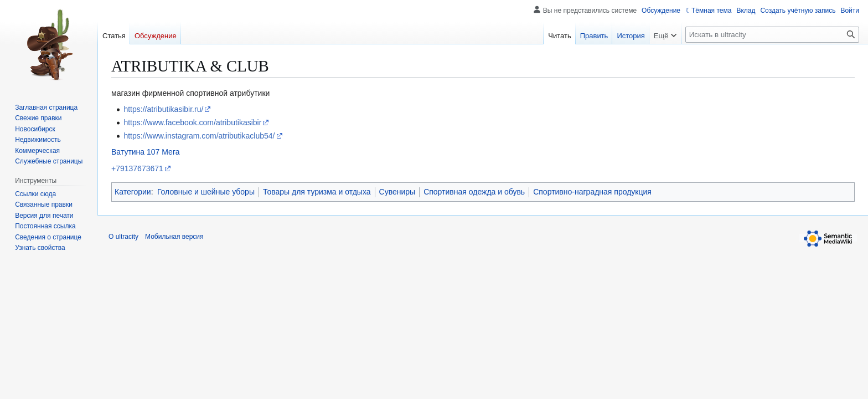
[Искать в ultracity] (772, 35)
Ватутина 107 (135, 152)
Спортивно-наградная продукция (592, 192)
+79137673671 (137, 168)
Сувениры (397, 192)
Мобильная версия (174, 237)
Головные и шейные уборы (206, 192)
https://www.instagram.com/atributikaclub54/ (199, 136)
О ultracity (123, 237)
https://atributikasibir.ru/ (163, 109)
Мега (170, 152)
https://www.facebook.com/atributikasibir (192, 122)
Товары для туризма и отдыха (317, 192)
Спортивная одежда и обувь (474, 192)
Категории (133, 192)
